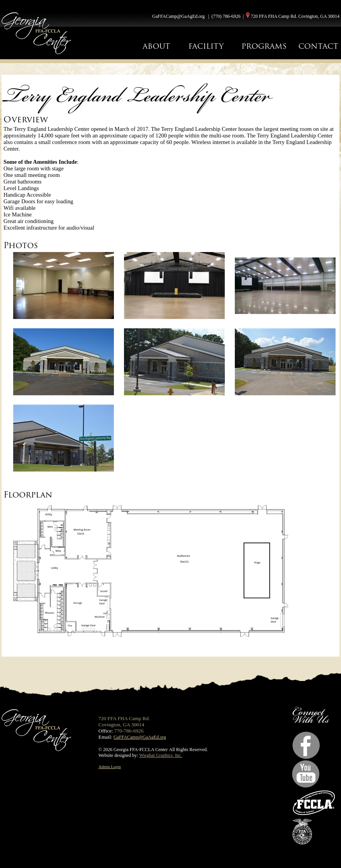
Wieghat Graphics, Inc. (161, 755)
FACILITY (206, 46)
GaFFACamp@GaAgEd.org (179, 16)
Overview (26, 119)
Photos (21, 245)
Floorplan (28, 495)
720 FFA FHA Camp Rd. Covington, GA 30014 (295, 16)
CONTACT (318, 46)
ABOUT (156, 46)
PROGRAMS (264, 46)
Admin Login (110, 767)
